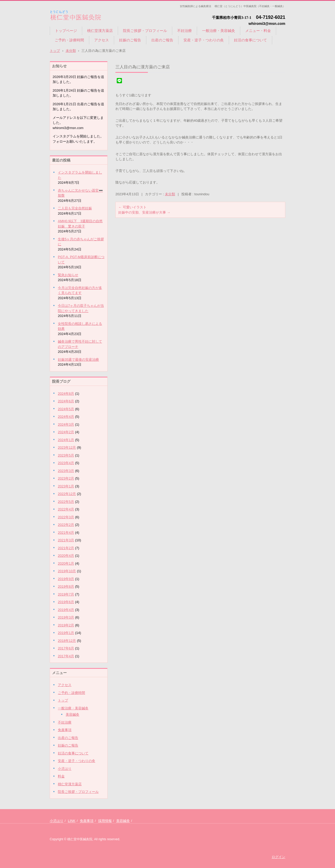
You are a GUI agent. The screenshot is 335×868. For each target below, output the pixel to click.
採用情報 (105, 821)
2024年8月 (66, 394)
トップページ (66, 31)
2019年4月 (66, 610)
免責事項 (65, 730)
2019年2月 (66, 625)
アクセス (102, 40)
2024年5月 (66, 409)
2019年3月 (66, 617)
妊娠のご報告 (130, 40)
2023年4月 (66, 463)
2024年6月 (66, 401)
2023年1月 (66, 486)
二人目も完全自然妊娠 (75, 208)
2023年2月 (66, 478)
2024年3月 (66, 424)
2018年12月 (67, 641)
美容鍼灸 (72, 714)
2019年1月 (66, 633)
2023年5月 (66, 455)
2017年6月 (66, 648)
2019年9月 (66, 579)
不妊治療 (185, 31)
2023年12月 (67, 447)
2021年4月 (66, 533)
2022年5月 (66, 502)
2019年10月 (67, 571)
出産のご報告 (162, 40)
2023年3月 (66, 471)
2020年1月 (66, 563)
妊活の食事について (250, 40)
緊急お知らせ (68, 275)
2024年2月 (66, 432)
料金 (61, 776)
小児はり (65, 769)
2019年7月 (66, 594)
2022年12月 (67, 494)
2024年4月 (66, 417)
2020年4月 (66, 556)
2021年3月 (66, 540)
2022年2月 (66, 525)
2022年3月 (66, 517)
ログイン (278, 857)
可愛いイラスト (132, 207)
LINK (72, 821)
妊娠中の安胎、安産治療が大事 (144, 212)
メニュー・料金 (258, 31)
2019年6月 (66, 602)
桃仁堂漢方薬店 (100, 31)
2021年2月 (66, 548)
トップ (63, 700)
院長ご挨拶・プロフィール (145, 31)
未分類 (170, 194)
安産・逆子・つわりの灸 (204, 40)
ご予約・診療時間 (69, 40)
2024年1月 (66, 440)
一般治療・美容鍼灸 (219, 31)
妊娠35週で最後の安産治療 (78, 360)
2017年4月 (66, 656)
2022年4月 (66, 509)
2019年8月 (66, 586)
